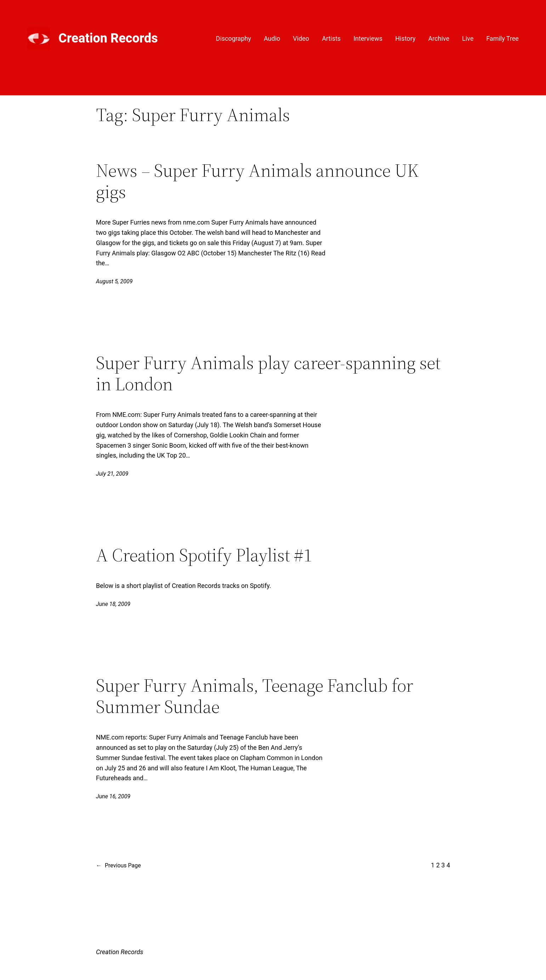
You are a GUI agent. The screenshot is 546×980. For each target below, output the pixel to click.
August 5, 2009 (114, 281)
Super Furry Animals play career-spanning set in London (268, 373)
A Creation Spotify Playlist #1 (204, 555)
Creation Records (108, 38)
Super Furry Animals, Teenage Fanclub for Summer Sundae (255, 696)
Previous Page (118, 866)
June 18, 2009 (113, 604)
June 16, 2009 (113, 796)
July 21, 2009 (112, 474)
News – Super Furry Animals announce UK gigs (257, 181)
